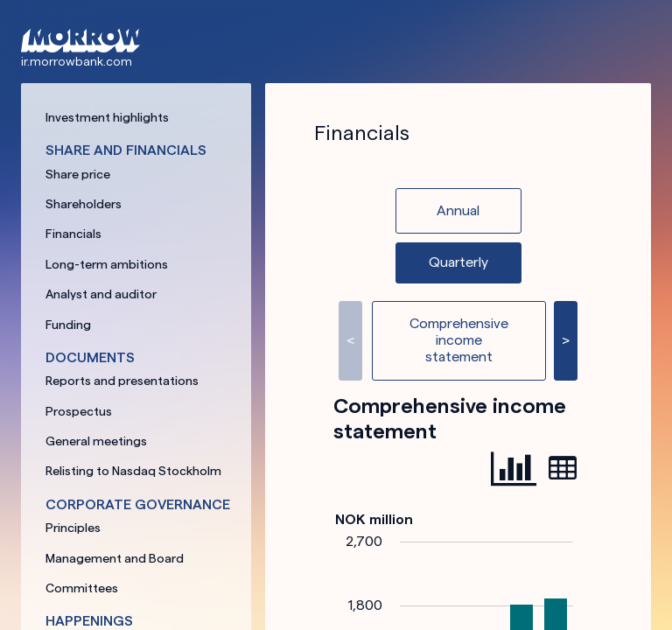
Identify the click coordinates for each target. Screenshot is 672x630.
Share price (78, 174)
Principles (73, 528)
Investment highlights (107, 117)
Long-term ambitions (107, 264)
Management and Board (115, 558)
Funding (68, 325)
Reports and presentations (122, 381)
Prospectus (79, 411)
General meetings (96, 441)
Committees (82, 588)
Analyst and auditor (101, 294)
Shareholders (84, 204)
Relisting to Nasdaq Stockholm (133, 471)
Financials (73, 234)
